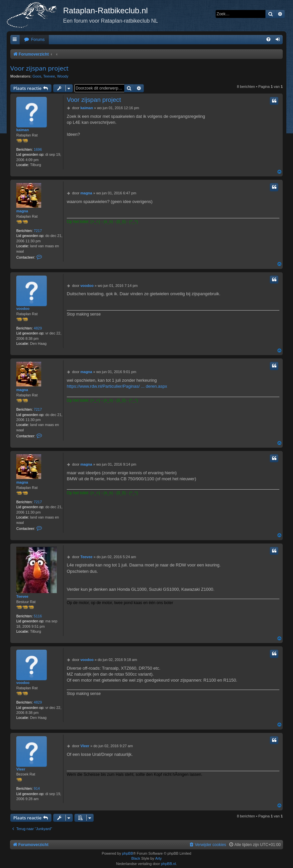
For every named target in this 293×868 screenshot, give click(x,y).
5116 (38, 616)
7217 (38, 231)
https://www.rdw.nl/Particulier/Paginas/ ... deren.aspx (117, 386)
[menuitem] (34, 40)
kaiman (23, 130)
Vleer (21, 769)
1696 (38, 149)
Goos (37, 76)
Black (136, 858)
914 (37, 788)
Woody (63, 76)
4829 (38, 328)
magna (22, 211)
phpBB (127, 853)
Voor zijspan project (39, 68)
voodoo (23, 309)
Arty (158, 858)
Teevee (49, 76)
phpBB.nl (169, 864)
